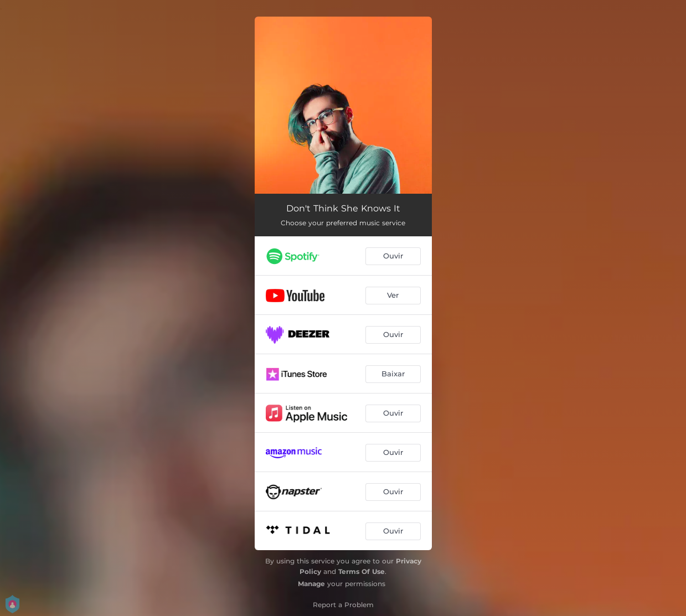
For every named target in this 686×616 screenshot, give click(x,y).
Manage (311, 584)
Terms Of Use (362, 571)
